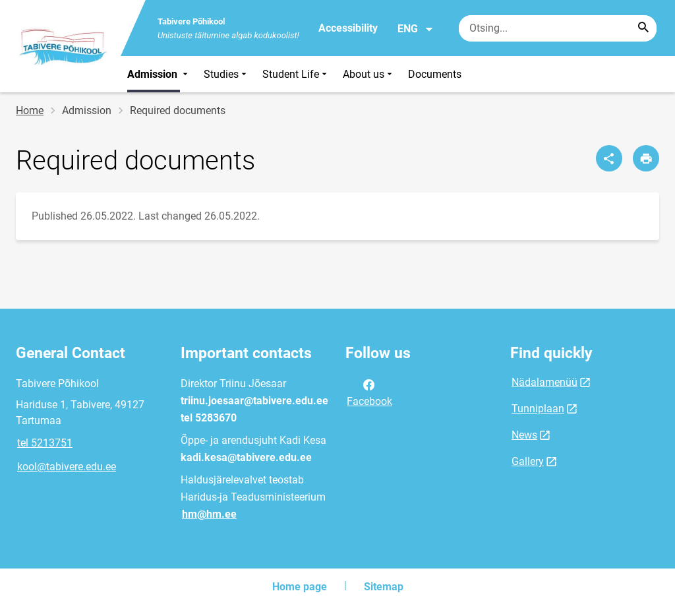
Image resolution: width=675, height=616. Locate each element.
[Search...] (643, 28)
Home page (300, 587)
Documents (435, 74)
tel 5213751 (45, 443)
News (524, 435)
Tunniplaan (538, 409)
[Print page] (646, 158)
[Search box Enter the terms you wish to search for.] (558, 28)
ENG (416, 29)
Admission (159, 74)
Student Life (296, 74)
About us (369, 74)
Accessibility (348, 28)
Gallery (528, 461)
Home (30, 110)
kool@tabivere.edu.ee (67, 467)
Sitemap (384, 587)
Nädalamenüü (544, 382)
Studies (226, 74)
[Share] (609, 158)
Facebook (369, 392)
